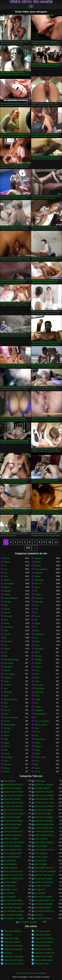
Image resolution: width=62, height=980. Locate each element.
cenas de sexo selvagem (44, 795)
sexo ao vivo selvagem (13, 900)
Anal (36, 609)
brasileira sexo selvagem (14, 792)
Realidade (8, 692)
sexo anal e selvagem (43, 897)
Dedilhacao (39, 634)
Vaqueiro (7, 591)
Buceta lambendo (11, 598)
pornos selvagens (42, 857)
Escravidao (39, 685)
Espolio (37, 576)
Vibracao (7, 685)
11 (56, 542)
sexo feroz (39, 915)
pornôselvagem (10, 860)
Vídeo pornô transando (13, 946)
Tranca (37, 750)
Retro (6, 707)
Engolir (7, 743)
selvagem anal (10, 886)
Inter (6, 645)
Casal (37, 631)
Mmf (5, 656)
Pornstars (8, 642)
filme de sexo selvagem (44, 810)
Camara (7, 710)
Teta (5, 573)
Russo (6, 714)
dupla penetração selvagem (45, 799)
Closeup (38, 667)
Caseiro (7, 613)
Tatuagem (38, 660)
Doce (37, 638)
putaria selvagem (11, 868)
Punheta (38, 656)
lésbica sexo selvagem (13, 824)
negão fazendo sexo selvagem (45, 835)
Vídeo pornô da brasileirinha (14, 960)
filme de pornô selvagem (44, 806)
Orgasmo (7, 678)
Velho (37, 728)
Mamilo (37, 772)
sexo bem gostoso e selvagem (45, 900)
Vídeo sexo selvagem (31, 2)
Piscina (7, 768)
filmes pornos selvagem (44, 817)
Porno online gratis (42, 931)
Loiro (6, 569)
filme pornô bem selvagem (14, 813)
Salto (6, 703)
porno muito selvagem (13, 846)
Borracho (38, 584)
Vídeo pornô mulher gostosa (14, 956)
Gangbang (39, 710)
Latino (37, 681)
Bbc (5, 638)
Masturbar (39, 598)
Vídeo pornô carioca (43, 935)
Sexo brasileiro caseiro (44, 960)
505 (28, 548)
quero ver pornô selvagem (45, 871)
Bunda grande (9, 725)
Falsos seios (40, 739)
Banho (37, 768)
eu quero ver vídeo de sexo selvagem (14, 806)
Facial (37, 696)
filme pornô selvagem (43, 813)
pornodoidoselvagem (12, 857)
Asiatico (7, 595)
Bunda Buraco (40, 714)
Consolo (38, 663)
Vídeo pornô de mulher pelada (45, 938)
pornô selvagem (41, 846)
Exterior (38, 642)
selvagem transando (43, 886)
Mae (5, 689)
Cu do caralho (9, 674)
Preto (6, 620)
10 (50, 542)
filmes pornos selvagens (13, 821)
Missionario (39, 580)
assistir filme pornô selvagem (14, 785)
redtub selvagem (10, 882)
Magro (37, 645)
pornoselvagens (10, 864)
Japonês (7, 634)
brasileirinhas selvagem (44, 792)
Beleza (7, 587)
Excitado (7, 602)
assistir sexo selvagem (13, 788)
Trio (36, 627)
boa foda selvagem (42, 788)
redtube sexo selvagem (44, 882)
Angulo (37, 623)
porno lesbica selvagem (44, 842)
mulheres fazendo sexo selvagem (14, 832)
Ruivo (37, 674)
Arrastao (7, 728)
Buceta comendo (11, 699)
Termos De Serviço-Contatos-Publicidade (31, 973)
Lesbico (38, 707)
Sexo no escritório (42, 721)
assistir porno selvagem (44, 785)
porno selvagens (41, 853)
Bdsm (37, 678)
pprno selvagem (41, 864)
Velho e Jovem (40, 757)
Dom (36, 703)
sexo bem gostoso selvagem (14, 904)
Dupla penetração (11, 717)
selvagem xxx (40, 889)
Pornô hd (7, 935)
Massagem (8, 757)
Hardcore (38, 558)
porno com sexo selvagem (14, 842)
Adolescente (9, 584)
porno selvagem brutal (13, 850)
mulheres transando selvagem (14, 835)
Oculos (7, 754)
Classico (7, 764)
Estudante (8, 667)
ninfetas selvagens (11, 839)
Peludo (7, 623)
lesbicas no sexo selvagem (45, 824)
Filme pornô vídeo (42, 964)
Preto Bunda (40, 689)
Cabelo (37, 754)
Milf (36, 591)
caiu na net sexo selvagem (14, 795)
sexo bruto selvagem (43, 908)
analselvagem (40, 781)
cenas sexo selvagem (12, 799)
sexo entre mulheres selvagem (45, 911)
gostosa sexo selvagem (44, 821)
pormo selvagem (41, 839)
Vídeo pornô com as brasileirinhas (14, 964)
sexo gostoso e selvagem (14, 918)
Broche (7, 558)
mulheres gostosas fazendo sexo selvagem (45, 832)
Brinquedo (8, 616)
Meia (6, 605)
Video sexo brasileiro (12, 942)
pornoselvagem (41, 860)
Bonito (37, 587)
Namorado (39, 602)
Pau (36, 613)
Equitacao (38, 573)
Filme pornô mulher (42, 946)
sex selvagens (40, 893)
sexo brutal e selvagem (44, 904)
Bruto (37, 736)
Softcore (7, 670)
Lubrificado (39, 692)
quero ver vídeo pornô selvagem (14, 879)
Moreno (38, 562)
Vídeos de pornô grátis (44, 956)
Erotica (7, 772)
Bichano (38, 566)
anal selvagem (10, 781)
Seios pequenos (41, 569)
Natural (37, 616)
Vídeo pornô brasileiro (13, 931)
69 (35, 717)
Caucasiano (9, 663)
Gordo (6, 696)
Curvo (37, 670)
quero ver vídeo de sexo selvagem (45, 875)
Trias (6, 576)
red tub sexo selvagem (44, 879)
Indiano (37, 743)
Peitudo (7, 562)
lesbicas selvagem (11, 828)
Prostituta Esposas (11, 660)
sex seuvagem (10, 897)
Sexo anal (8, 953)
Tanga (6, 681)
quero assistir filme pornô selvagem (45, 868)
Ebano (37, 652)
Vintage (37, 699)
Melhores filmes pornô (43, 949)
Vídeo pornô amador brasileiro (45, 942)
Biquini (6, 732)
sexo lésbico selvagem (28, 922)
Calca (6, 631)
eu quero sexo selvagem (14, 803)
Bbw (36, 764)
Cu (5, 566)
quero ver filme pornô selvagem (14, 871)
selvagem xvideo (10, 889)
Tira (5, 652)
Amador (38, 595)
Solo (36, 620)
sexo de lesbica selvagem (14, 911)
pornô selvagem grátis (13, 853)
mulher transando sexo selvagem (45, 828)
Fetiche (37, 732)
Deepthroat (8, 627)
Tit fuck (7, 721)
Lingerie (7, 649)
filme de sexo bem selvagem (14, 810)
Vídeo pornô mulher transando (45, 953)
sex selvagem (9, 893)
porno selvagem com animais (45, 850)
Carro (37, 761)
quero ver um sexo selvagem (14, 875)
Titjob (6, 739)
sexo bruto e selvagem (13, 908)
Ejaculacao (39, 649)
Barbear (7, 580)
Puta (36, 605)
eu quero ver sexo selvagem (45, 803)
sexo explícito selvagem (13, 915)
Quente (7, 609)
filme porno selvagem (12, 817)
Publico (7, 736)
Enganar (38, 746)
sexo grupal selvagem (43, 918)
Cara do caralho (41, 725)
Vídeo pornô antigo (11, 938)
